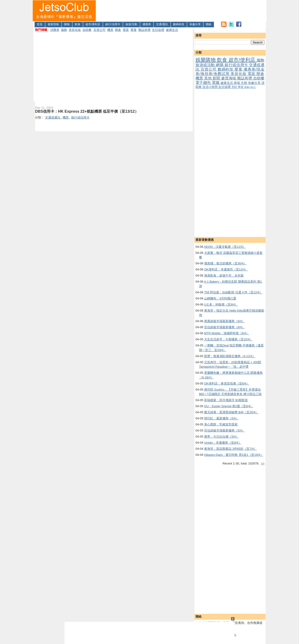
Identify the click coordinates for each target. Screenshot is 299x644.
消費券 (55, 30)
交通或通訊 (53, 117)
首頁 (40, 24)
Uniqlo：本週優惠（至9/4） (223, 443)
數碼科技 (179, 24)
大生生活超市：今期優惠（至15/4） (228, 339)
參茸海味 (229, 78)
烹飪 (235, 87)
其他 (208, 78)
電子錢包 (204, 83)
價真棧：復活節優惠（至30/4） (225, 263)
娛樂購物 (206, 60)
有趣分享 (195, 24)
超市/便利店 (93, 24)
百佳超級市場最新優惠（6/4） (224, 327)
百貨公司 (100, 30)
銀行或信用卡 (237, 65)
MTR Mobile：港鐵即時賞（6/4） (227, 333)
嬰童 (134, 30)
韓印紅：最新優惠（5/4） (221, 418)
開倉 (118, 30)
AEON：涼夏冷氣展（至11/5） (225, 247)
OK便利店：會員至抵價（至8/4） (227, 383)
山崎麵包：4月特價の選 (220, 298)
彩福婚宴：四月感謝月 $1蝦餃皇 (226, 400)
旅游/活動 (131, 24)
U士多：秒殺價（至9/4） (221, 304)
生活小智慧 (211, 87)
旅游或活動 (206, 65)
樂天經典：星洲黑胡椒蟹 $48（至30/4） (231, 412)
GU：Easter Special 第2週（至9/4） (229, 406)
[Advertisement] (181, 11)
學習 (241, 87)
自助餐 (87, 30)
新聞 (217, 78)
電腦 (216, 83)
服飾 (64, 30)
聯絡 (209, 24)
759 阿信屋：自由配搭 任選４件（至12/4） (233, 292)
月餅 (244, 83)
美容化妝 (75, 30)
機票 (110, 30)
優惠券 (147, 24)
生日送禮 (158, 30)
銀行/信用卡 (113, 24)
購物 (67, 24)
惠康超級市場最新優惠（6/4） (224, 321)
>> (263, 463)
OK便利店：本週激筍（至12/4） (226, 269)
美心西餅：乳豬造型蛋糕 (221, 424)
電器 (126, 30)
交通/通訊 (162, 24)
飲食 (78, 24)
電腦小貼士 (250, 87)
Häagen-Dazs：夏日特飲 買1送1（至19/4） (234, 455)
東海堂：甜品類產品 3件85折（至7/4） (230, 449)
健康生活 (172, 30)
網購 (220, 65)
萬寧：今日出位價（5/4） (221, 437)
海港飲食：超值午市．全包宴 (224, 275)
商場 (237, 83)
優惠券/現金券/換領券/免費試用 (230, 72)
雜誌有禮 (144, 30)
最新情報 (53, 24)
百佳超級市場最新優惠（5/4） (224, 430)
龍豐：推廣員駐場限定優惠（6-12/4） (230, 356)
